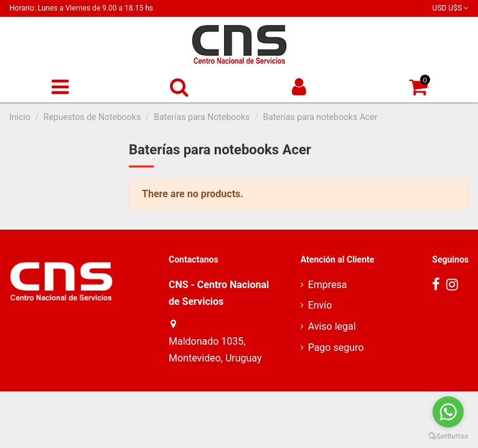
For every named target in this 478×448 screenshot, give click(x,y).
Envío (320, 305)
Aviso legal (332, 326)
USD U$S (451, 8)
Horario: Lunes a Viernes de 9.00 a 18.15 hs (81, 8)
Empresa (328, 285)
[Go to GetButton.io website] (448, 436)
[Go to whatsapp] (448, 412)
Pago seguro (336, 348)
